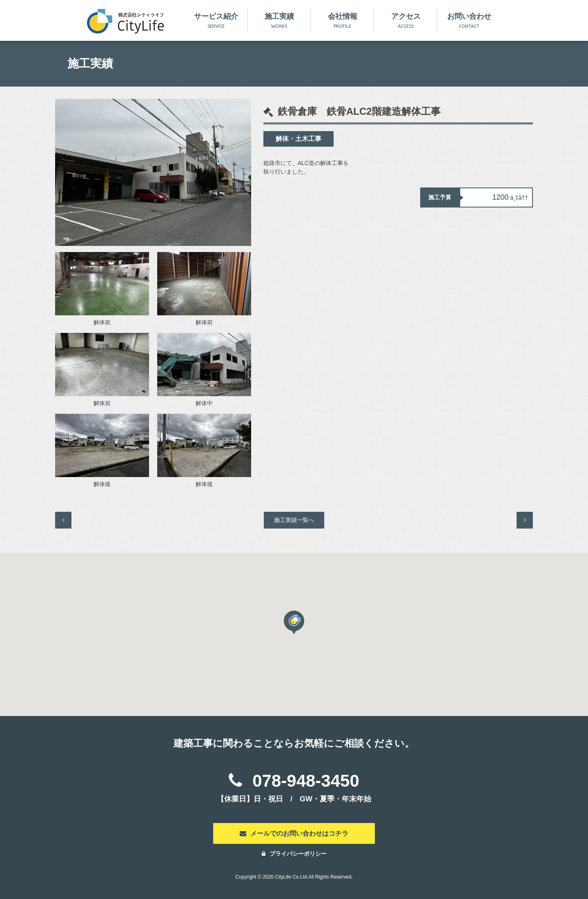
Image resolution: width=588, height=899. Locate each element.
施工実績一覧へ (294, 520)
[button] (294, 622)
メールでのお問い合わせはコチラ (294, 833)
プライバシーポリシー (294, 854)
